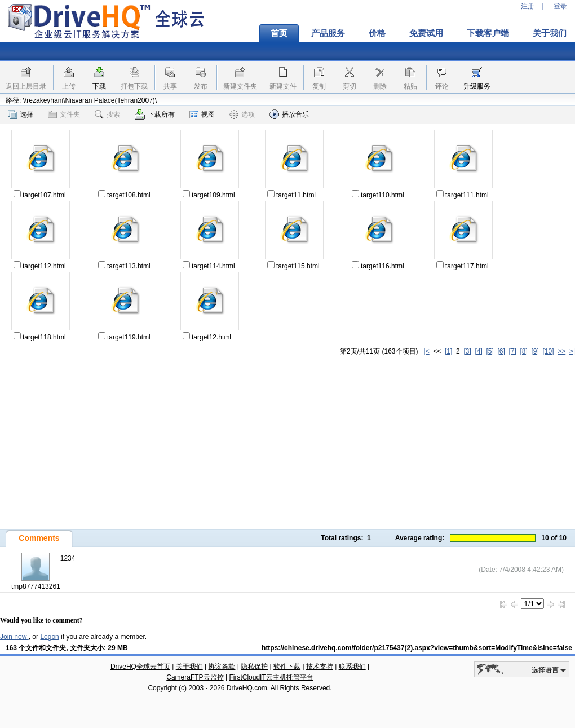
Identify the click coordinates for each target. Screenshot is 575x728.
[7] (512, 351)
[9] (535, 351)
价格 (377, 33)
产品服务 (328, 33)
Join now (14, 637)
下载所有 (155, 114)
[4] (478, 351)
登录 (560, 6)
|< (427, 351)
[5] (490, 351)
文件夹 (64, 114)
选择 (21, 114)
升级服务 (477, 86)
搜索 (107, 114)
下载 (99, 86)
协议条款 (222, 667)
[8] (523, 351)
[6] (501, 351)
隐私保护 (254, 667)
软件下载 (287, 667)
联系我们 (352, 667)
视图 (202, 114)
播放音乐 (289, 114)
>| (572, 351)
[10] (549, 351)
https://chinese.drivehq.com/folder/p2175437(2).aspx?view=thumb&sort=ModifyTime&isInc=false (417, 648)
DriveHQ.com (247, 688)
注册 (528, 6)
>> (561, 351)
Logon (49, 637)
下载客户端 (488, 33)
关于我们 (189, 667)
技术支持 (320, 667)
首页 (279, 33)
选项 (242, 114)
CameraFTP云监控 (195, 677)
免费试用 (426, 33)
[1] (448, 351)
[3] (467, 351)
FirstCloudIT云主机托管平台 (271, 677)
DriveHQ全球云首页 (140, 667)
